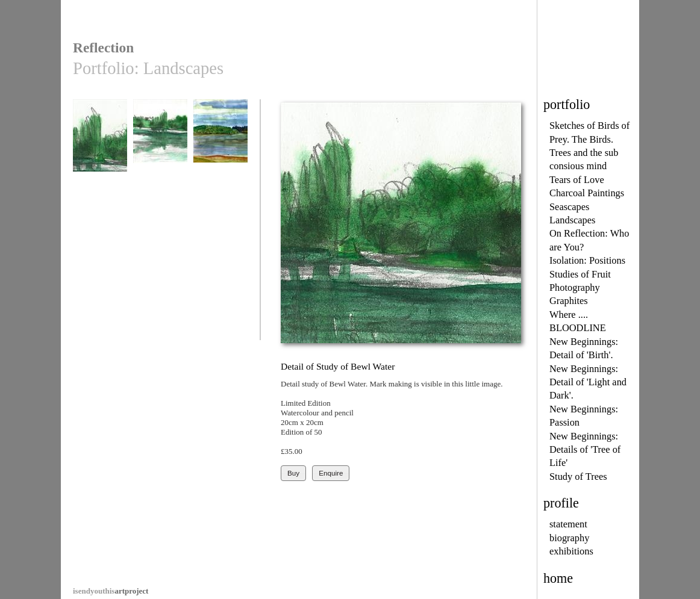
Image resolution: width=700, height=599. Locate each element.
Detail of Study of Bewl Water (100, 145)
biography (569, 538)
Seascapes (569, 207)
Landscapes (572, 220)
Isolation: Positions (587, 260)
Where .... (569, 315)
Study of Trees (578, 476)
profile (561, 503)
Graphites (569, 301)
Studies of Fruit (580, 274)
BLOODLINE (578, 328)
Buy (293, 473)
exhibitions (571, 551)
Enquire (331, 473)
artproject (111, 591)
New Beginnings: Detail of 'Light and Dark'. (588, 382)
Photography (575, 287)
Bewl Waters (220, 141)
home (558, 578)
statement (568, 524)
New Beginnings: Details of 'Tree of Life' (585, 450)
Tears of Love (577, 180)
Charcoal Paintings (587, 193)
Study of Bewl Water (160, 145)
